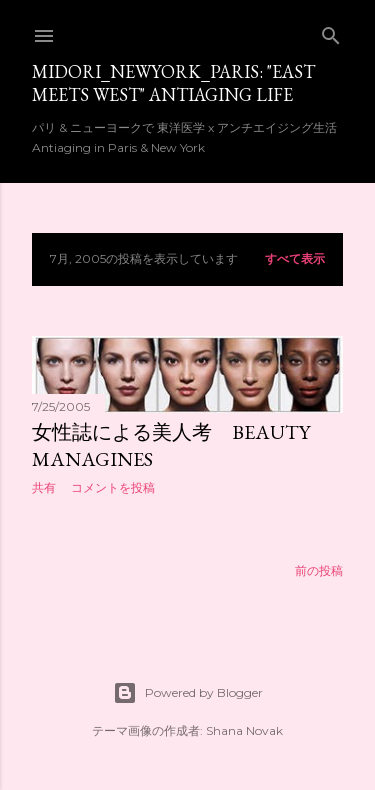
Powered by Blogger (188, 693)
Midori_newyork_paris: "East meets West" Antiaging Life (173, 83)
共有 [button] (44, 487)
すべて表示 (295, 258)
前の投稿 (319, 570)
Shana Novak (244, 730)
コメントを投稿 (113, 487)
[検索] (331, 31)
